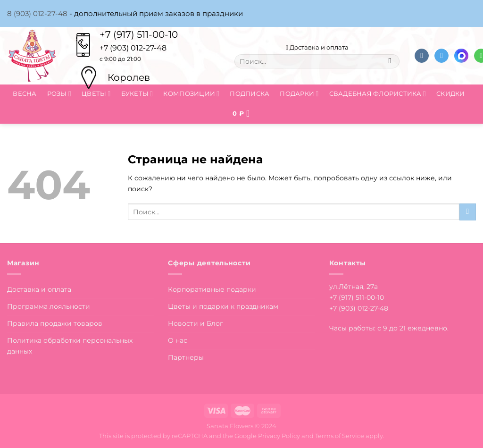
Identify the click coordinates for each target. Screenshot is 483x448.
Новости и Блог (196, 323)
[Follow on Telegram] (441, 56)
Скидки (451, 93)
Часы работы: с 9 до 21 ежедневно (388, 328)
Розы (59, 94)
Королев (129, 77)
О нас (178, 340)
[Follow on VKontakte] (422, 56)
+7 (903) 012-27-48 (359, 308)
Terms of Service (340, 436)
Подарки (299, 94)
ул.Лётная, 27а (354, 287)
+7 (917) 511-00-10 (139, 34)
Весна (25, 93)
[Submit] (390, 61)
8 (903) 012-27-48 (37, 13)
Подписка (250, 93)
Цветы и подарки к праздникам (223, 306)
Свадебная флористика (378, 94)
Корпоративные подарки (212, 289)
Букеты (137, 94)
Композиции (191, 94)
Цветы (96, 94)
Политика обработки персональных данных (70, 346)
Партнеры (186, 357)
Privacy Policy (279, 436)
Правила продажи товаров (55, 323)
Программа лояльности (49, 306)
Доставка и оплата (317, 47)
